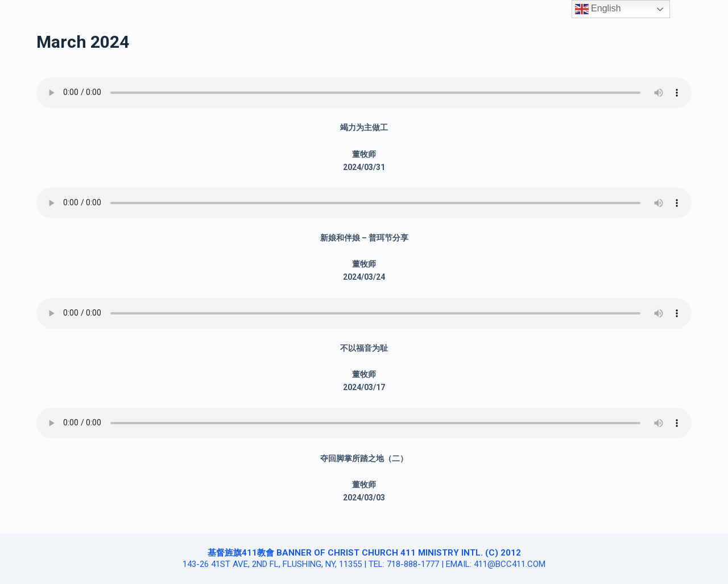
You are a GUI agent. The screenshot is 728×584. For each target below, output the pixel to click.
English (598, 9)
